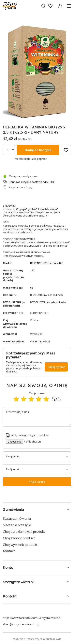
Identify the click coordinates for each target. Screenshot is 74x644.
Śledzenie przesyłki (17, 525)
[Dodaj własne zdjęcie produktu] (30, 442)
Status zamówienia (17, 519)
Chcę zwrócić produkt (19, 538)
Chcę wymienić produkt (20, 545)
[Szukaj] (43, 6)
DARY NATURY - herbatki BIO (47, 263)
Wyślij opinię (37, 482)
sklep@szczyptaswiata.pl (19, 624)
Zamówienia (13, 510)
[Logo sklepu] (10, 6)
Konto (8, 568)
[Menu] (70, 6)
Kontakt (9, 551)
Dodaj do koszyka (38, 150)
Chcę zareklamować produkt (24, 532)
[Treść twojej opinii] (37, 417)
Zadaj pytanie (56, 367)
